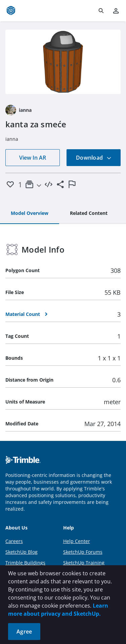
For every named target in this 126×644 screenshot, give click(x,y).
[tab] (30, 214)
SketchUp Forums (83, 552)
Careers (14, 541)
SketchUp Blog (22, 552)
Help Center (77, 541)
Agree (24, 632)
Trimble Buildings (25, 563)
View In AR (33, 158)
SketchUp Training (84, 563)
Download (94, 158)
